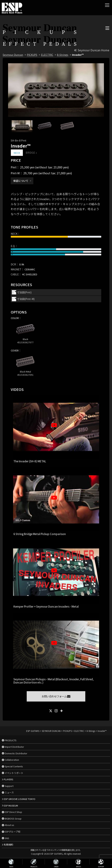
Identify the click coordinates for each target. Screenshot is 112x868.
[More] (61, 711)
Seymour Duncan (13, 55)
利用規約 (8, 845)
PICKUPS (32, 55)
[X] (51, 711)
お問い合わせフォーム (56, 696)
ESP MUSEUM (11, 806)
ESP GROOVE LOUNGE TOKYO (20, 799)
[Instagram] (56, 711)
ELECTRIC (47, 55)
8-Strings (63, 55)
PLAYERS (9, 779)
